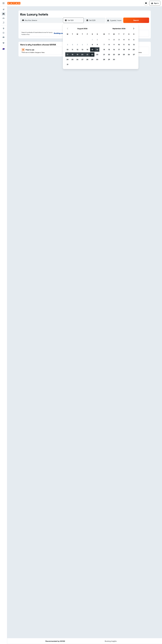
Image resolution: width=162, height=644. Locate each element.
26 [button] (77, 59)
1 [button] (92, 40)
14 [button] (87, 50)
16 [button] (97, 50)
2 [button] (97, 40)
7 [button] (87, 45)
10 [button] (68, 50)
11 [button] (72, 50)
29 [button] (92, 59)
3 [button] (68, 45)
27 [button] (82, 59)
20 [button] (82, 54)
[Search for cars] (4, 18)
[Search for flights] (4, 10)
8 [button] (92, 45)
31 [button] (68, 64)
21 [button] (87, 54)
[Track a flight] (4, 33)
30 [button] (97, 59)
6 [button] (82, 45)
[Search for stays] (4, 14)
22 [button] (92, 54)
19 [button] (77, 54)
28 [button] (87, 59)
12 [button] (77, 50)
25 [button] (72, 59)
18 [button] (72, 54)
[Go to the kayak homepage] (14, 3)
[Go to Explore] (4, 28)
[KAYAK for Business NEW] (4, 37)
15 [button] (92, 50)
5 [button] (77, 45)
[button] (4, 3)
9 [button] (97, 45)
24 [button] (67, 59)
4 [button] (72, 45)
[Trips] (4, 43)
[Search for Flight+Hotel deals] (4, 23)
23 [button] (97, 54)
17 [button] (67, 54)
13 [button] (82, 50)
